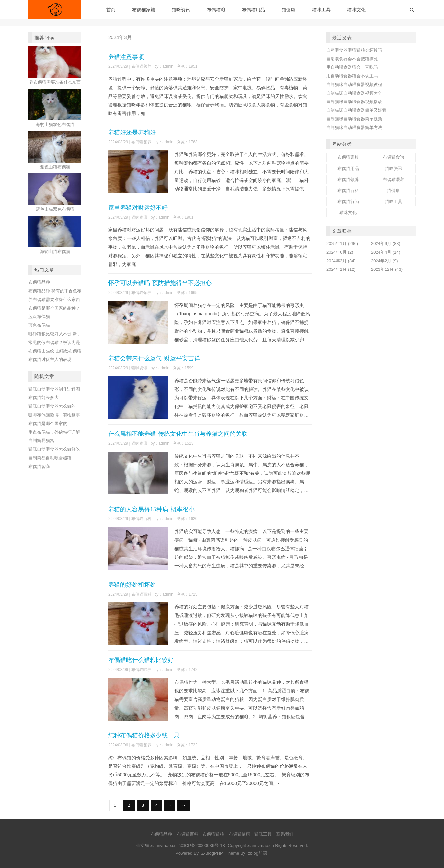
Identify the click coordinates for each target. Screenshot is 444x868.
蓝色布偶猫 (39, 325)
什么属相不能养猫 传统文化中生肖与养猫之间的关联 (178, 434)
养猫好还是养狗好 (132, 132)
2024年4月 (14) (386, 252)
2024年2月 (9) (384, 261)
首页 (111, 10)
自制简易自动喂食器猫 (50, 458)
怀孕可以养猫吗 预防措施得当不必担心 (160, 283)
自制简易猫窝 (41, 441)
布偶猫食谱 (394, 157)
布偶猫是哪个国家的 (48, 423)
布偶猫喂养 (141, 670)
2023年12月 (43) (387, 269)
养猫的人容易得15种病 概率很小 (151, 509)
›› (183, 805)
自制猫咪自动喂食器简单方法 (354, 127)
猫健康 (289, 10)
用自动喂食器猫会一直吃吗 (352, 67)
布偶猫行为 (348, 202)
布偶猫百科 (141, 519)
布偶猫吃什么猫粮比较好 (141, 660)
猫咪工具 (321, 10)
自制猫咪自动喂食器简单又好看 (356, 110)
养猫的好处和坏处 (132, 585)
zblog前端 (258, 853)
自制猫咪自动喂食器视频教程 (354, 84)
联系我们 (285, 834)
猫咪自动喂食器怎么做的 (52, 406)
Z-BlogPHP (212, 853)
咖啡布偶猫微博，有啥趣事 (54, 415)
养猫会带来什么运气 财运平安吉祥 (154, 358)
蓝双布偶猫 (39, 317)
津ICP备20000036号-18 (202, 845)
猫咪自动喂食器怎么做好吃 (54, 449)
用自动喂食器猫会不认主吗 (352, 76)
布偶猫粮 (216, 10)
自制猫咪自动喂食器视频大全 (354, 93)
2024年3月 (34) (341, 261)
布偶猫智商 (39, 466)
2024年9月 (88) (386, 244)
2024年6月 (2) (340, 252)
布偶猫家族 (144, 10)
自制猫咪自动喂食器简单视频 (354, 119)
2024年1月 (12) (341, 269)
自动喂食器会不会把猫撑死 (352, 59)
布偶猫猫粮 (213, 834)
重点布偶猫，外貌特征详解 (54, 432)
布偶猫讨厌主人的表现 (50, 360)
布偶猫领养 (141, 66)
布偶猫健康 (239, 834)
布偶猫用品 (253, 10)
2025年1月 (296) (342, 244)
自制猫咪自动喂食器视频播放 (354, 102)
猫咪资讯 (181, 10)
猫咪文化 (356, 10)
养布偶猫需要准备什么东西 (54, 299)
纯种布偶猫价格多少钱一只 (144, 735)
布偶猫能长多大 (44, 398)
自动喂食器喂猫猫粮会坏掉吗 (354, 50)
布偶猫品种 (39, 282)
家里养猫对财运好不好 (138, 208)
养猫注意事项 (126, 57)
